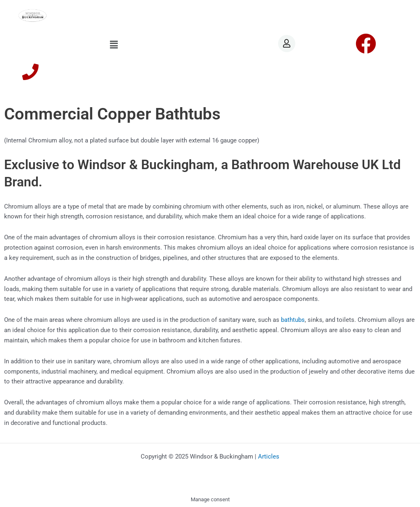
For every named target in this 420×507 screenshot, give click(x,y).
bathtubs (293, 320)
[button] (114, 45)
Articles (269, 457)
